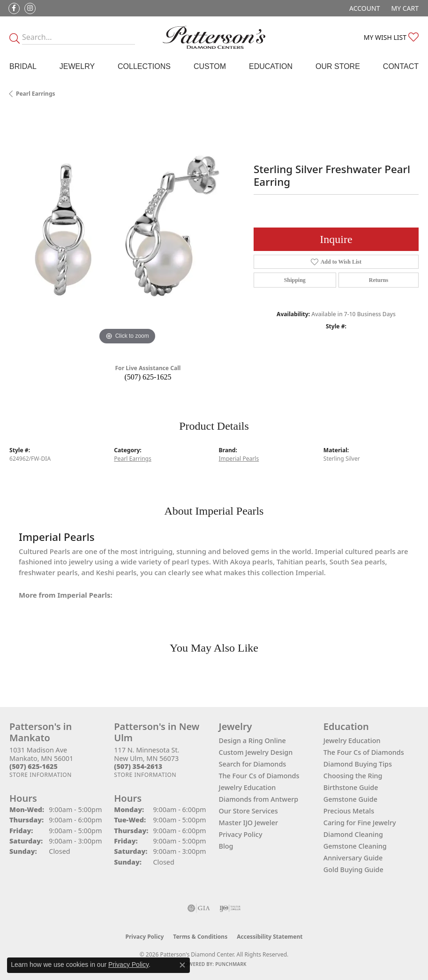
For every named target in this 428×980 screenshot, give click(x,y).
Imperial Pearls (239, 459)
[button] (364, 8)
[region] (127, 230)
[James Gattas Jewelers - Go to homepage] (214, 37)
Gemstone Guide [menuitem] (350, 799)
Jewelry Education (248, 787)
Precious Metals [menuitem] (349, 811)
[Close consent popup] (182, 965)
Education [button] (271, 66)
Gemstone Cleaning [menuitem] (355, 846)
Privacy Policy (241, 834)
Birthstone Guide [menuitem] (351, 787)
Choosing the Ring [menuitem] (353, 776)
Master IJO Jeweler (249, 823)
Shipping (295, 280)
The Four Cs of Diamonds (259, 776)
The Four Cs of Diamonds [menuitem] (364, 752)
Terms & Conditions (200, 937)
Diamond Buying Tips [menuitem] (358, 764)
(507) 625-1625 (148, 377)
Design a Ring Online (252, 741)
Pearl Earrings (36, 94)
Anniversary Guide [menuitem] (353, 858)
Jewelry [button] (77, 66)
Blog (226, 846)
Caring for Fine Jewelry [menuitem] (360, 823)
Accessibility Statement (270, 937)
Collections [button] (144, 66)
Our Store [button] (338, 66)
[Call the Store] (34, 766)
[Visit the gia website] (199, 908)
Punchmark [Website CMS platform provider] (231, 964)
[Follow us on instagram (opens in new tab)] (30, 8)
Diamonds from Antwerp (259, 799)
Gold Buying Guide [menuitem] (353, 870)
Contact (401, 66)
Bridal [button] (23, 66)
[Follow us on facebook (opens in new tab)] (14, 8)
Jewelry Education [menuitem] (352, 741)
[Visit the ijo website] (230, 908)
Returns (379, 280)
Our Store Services (248, 811)
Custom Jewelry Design (256, 752)
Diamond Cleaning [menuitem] (353, 834)
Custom (210, 66)
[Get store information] (41, 775)
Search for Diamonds (253, 764)
